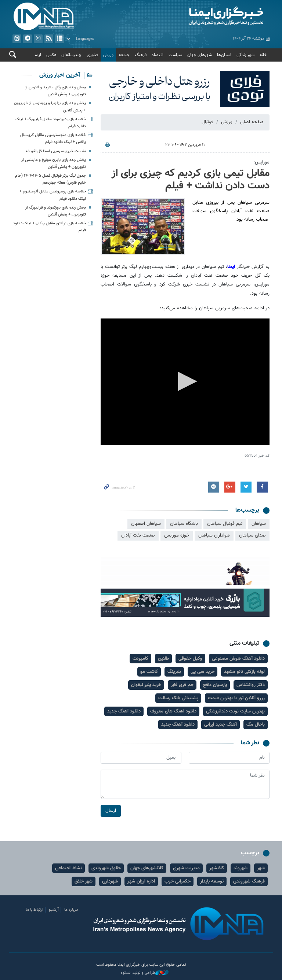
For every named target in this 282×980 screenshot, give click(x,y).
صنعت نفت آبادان (138, 535)
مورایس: (261, 162)
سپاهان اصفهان (146, 524)
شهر (261, 868)
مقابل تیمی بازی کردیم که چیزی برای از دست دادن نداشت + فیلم (191, 180)
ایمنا (207, 16)
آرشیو (59, 39)
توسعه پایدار (212, 881)
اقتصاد (158, 55)
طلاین (163, 659)
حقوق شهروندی (106, 868)
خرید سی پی (203, 672)
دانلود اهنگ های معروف (173, 711)
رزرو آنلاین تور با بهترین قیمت (236, 698)
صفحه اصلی (252, 122)
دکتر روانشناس (251, 685)
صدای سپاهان (252, 535)
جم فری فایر (182, 685)
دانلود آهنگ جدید (124, 711)
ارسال (111, 811)
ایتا (17, 39)
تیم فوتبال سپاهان (225, 524)
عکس (51, 55)
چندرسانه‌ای (71, 55)
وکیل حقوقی (190, 659)
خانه (263, 55)
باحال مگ (256, 725)
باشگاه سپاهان (184, 524)
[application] (185, 382)
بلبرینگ (174, 672)
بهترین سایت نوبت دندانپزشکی (235, 711)
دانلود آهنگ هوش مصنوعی (238, 659)
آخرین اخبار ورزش (60, 75)
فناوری (92, 55)
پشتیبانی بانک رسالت (178, 698)
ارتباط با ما (35, 910)
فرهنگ (141, 55)
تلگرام (28, 39)
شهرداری (110, 881)
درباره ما (71, 910)
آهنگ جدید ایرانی (220, 725)
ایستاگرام (38, 39)
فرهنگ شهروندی (249, 881)
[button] (185, 381)
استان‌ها (224, 55)
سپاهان (259, 524)
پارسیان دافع (215, 685)
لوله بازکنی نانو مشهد (244, 672)
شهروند (241, 868)
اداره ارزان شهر (141, 881)
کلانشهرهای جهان (147, 868)
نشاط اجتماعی (68, 868)
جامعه (124, 55)
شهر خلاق (84, 881)
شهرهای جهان (200, 55)
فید (49, 39)
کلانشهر (217, 868)
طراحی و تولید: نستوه (145, 973)
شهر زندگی (245, 55)
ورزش (108, 55)
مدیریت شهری (186, 868)
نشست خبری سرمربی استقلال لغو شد (55, 151)
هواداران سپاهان (214, 535)
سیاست (175, 55)
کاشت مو (149, 672)
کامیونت (140, 659)
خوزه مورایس (177, 535)
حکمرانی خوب (178, 881)
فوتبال (207, 122)
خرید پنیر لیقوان (146, 685)
